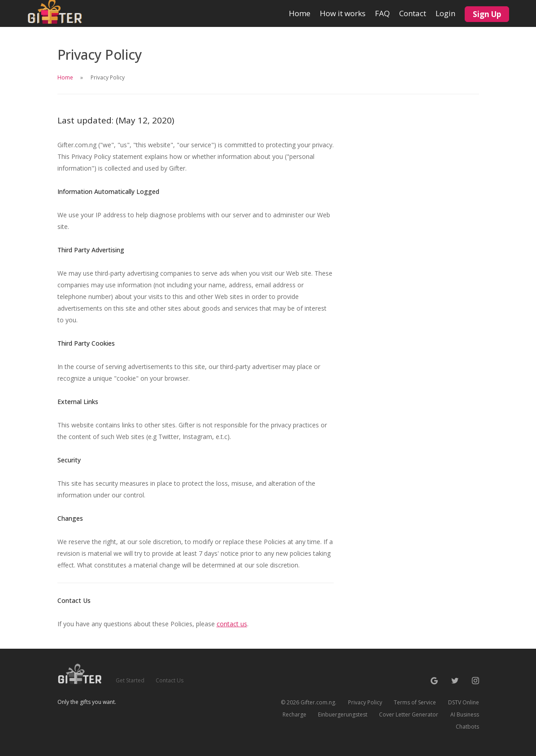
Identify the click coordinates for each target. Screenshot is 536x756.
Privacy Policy (365, 702)
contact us (232, 624)
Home (300, 9)
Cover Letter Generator (409, 714)
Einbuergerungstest (343, 714)
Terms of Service (415, 702)
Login (445, 13)
